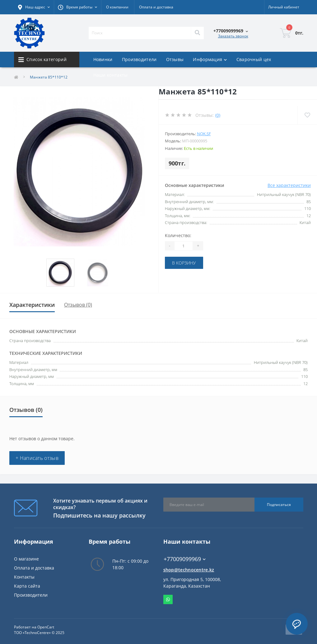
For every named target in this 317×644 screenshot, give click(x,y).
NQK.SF (204, 134)
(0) (218, 115)
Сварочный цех (254, 59)
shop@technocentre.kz (189, 570)
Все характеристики (289, 185)
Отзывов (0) (78, 305)
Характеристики (32, 305)
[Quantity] (184, 246)
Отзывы (175, 59)
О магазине (26, 559)
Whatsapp (168, 599)
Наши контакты (111, 75)
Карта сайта (27, 586)
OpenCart (46, 627)
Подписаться (279, 505)
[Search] (197, 33)
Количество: (178, 235)
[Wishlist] (307, 115)
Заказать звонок (233, 36)
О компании (117, 7)
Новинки (103, 59)
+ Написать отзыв (37, 458)
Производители (139, 59)
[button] (77, 7)
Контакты (24, 577)
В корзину (184, 263)
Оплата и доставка (156, 7)
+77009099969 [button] (185, 559)
